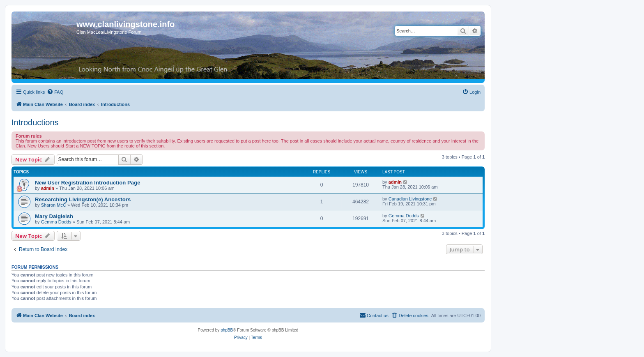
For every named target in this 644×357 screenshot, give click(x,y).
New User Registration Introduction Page (87, 183)
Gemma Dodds (56, 222)
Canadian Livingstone (410, 199)
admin (48, 188)
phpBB (227, 330)
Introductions (35, 122)
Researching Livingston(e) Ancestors (83, 199)
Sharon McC (54, 205)
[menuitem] (55, 92)
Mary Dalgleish (54, 216)
